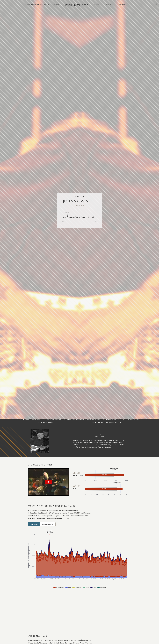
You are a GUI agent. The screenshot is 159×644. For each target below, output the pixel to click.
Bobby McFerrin (85, 640)
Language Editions (48, 524)
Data (97, 5)
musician (100, 443)
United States (105, 445)
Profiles (58, 5)
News (123, 5)
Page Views (34, 524)
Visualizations (34, 5)
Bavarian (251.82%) (44, 519)
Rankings (46, 5)
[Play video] (48, 482)
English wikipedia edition (36, 513)
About (85, 5)
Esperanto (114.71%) (62, 519)
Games (111, 5)
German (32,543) (74, 513)
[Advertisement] (68, 612)
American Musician (104, 447)
